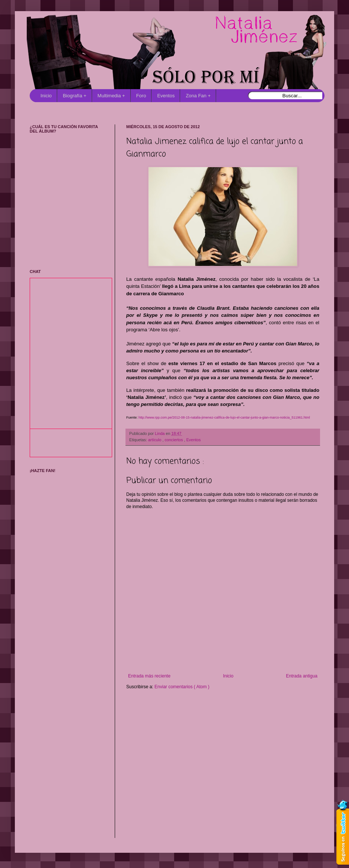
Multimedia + (111, 96)
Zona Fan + (198, 96)
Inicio (46, 96)
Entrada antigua (302, 676)
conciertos (174, 440)
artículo (155, 440)
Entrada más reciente (149, 676)
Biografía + (74, 96)
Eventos (166, 96)
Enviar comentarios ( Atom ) (182, 687)
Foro (141, 96)
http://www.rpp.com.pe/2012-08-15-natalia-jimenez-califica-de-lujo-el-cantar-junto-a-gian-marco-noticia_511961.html (224, 417)
